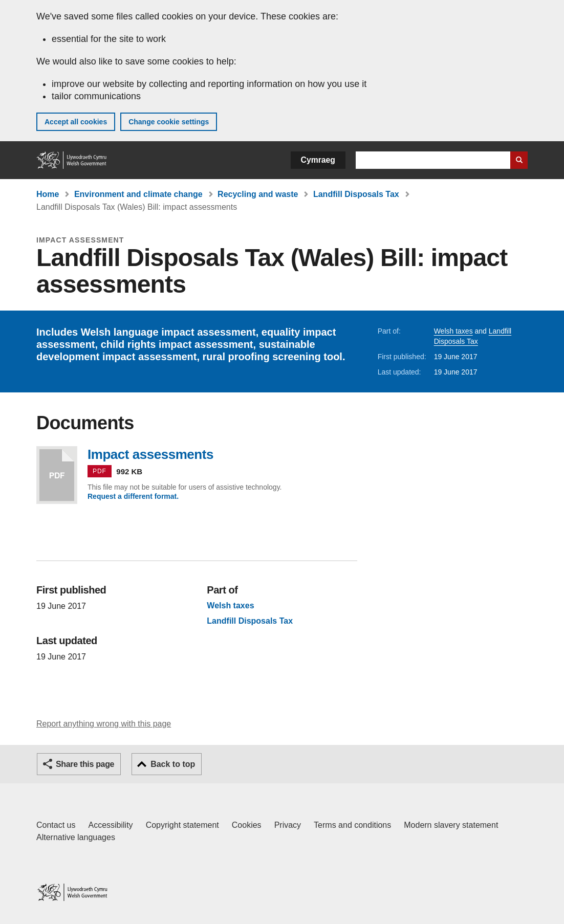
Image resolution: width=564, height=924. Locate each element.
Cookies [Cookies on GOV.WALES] (247, 825)
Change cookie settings (169, 122)
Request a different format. (133, 496)
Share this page (85, 764)
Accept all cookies (76, 122)
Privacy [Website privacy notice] (288, 825)
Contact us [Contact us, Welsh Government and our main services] (56, 825)
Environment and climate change (138, 194)
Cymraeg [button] (318, 160)
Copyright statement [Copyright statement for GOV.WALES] (182, 825)
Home (48, 194)
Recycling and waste (258, 194)
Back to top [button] (173, 764)
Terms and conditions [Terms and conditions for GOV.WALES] (352, 825)
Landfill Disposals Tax (356, 194)
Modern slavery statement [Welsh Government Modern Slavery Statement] (451, 825)
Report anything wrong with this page (104, 724)
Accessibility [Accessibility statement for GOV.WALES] (110, 825)
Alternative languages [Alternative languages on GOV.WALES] (76, 837)
